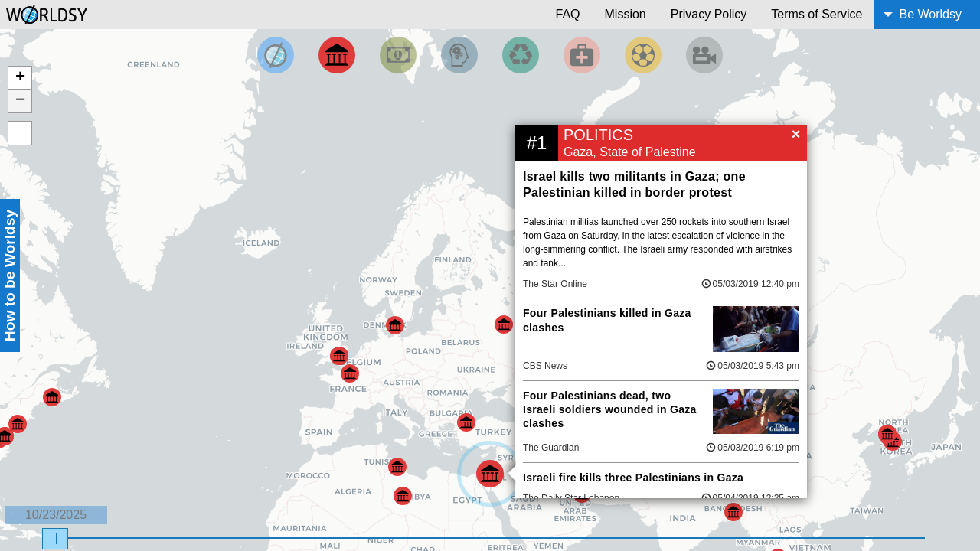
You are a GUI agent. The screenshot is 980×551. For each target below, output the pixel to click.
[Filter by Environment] (521, 55)
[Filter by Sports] (643, 55)
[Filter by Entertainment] (704, 55)
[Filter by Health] (582, 55)
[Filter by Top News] (276, 55)
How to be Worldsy (10, 275)
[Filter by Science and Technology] (459, 55)
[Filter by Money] (398, 55)
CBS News (545, 366)
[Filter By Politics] (337, 55)
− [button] (20, 101)
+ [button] (20, 78)
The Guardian (551, 448)
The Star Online (555, 284)
